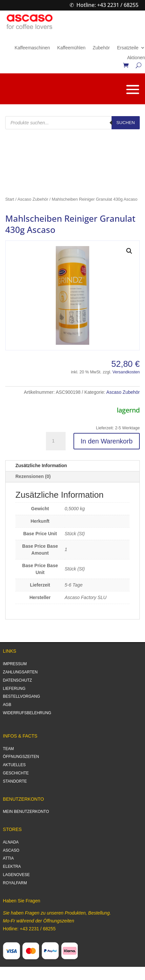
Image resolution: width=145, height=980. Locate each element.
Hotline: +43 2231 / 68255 (107, 5)
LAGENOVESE (16, 875)
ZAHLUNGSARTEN (20, 672)
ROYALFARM (15, 883)
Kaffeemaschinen (32, 48)
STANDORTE (15, 781)
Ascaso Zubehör (33, 199)
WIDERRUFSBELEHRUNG (27, 713)
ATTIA (8, 858)
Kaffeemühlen (71, 48)
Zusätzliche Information (41, 465)
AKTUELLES (14, 765)
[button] (129, 251)
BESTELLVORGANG (21, 696)
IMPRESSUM (15, 664)
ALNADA (11, 842)
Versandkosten (126, 372)
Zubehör (101, 48)
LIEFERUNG (14, 689)
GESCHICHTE (16, 773)
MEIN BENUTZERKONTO (26, 812)
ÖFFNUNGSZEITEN (21, 757)
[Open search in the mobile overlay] (72, 123)
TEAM (8, 749)
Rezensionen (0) (33, 476)
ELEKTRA (12, 867)
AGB (7, 705)
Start (10, 199)
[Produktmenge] (56, 441)
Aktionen (136, 58)
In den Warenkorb (107, 441)
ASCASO (11, 850)
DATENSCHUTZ (17, 680)
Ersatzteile (128, 48)
